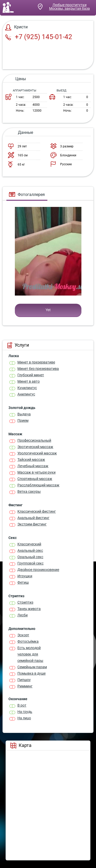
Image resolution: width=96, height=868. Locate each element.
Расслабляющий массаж (38, 485)
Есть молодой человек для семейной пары (30, 654)
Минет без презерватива (38, 369)
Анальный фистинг (33, 518)
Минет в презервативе (36, 362)
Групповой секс (30, 563)
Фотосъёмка (28, 641)
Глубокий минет (31, 375)
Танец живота (29, 609)
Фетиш (23, 582)
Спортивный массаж (35, 479)
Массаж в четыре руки (36, 472)
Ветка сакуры (29, 491)
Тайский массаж (31, 460)
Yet (48, 310)
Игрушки (25, 576)
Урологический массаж (37, 453)
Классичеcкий (29, 544)
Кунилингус (27, 388)
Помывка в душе (31, 673)
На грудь (25, 712)
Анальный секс (30, 550)
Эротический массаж (35, 447)
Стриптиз (25, 602)
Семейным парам (32, 667)
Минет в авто (29, 381)
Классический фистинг (37, 511)
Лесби (23, 615)
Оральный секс (30, 557)
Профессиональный (34, 440)
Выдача (24, 414)
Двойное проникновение (38, 570)
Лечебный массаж (33, 466)
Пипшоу (24, 680)
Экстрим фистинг (32, 524)
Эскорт (23, 635)
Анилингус (26, 394)
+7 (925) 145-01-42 (39, 37)
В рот (22, 705)
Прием (23, 420)
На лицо (24, 718)
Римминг (25, 686)
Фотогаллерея (27, 195)
